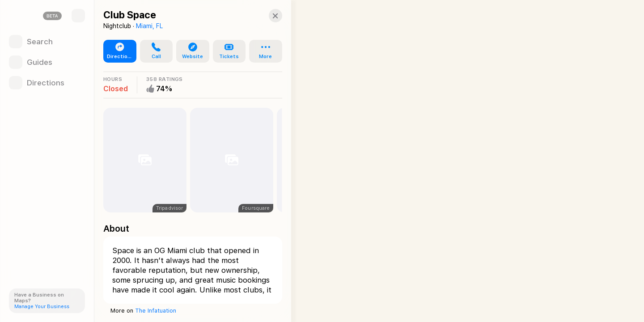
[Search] (47, 42)
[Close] (267, 16)
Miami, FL (149, 26)
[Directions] (47, 83)
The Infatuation (156, 311)
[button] (154, 51)
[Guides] (47, 62)
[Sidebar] (78, 16)
